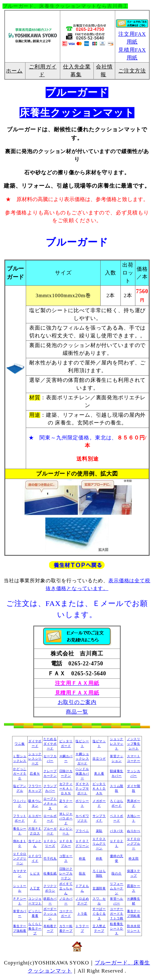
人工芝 (35, 888)
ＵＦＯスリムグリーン (99, 844)
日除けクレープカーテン (66, 873)
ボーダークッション (50, 914)
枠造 (82, 858)
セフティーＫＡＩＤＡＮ (66, 788)
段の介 (117, 873)
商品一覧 (77, 712)
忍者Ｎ (35, 774)
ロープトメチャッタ (50, 803)
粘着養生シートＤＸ (117, 928)
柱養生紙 (50, 873)
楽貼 (99, 831)
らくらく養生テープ (35, 928)
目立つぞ (99, 759)
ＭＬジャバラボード (66, 818)
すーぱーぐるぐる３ (99, 914)
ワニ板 (20, 744)
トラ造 (82, 914)
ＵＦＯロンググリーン (20, 858)
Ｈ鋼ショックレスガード (82, 759)
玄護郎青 (99, 888)
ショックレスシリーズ (35, 759)
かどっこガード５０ (20, 774)
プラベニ (82, 831)
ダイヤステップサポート (82, 788)
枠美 (99, 858)
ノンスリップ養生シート (134, 744)
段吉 (82, 873)
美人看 (99, 774)
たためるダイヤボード (50, 744)
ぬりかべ (134, 831)
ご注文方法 (132, 71)
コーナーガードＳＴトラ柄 (117, 914)
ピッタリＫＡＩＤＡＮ (99, 788)
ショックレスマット (117, 744)
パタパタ (117, 831)
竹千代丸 (50, 858)
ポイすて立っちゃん (66, 888)
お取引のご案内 (77, 702)
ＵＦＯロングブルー (134, 844)
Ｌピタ (35, 873)
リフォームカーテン (117, 888)
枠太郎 (134, 858)
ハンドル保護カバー (82, 774)
